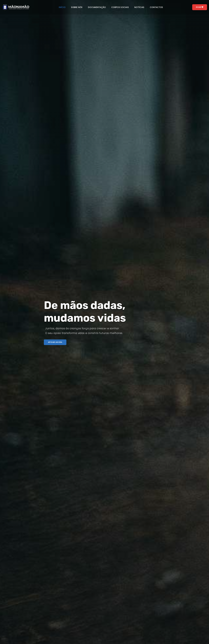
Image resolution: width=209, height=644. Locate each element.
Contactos (156, 7)
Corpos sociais (120, 7)
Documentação (97, 7)
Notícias (139, 7)
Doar (200, 7)
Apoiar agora (55, 342)
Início (62, 7)
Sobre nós (77, 7)
